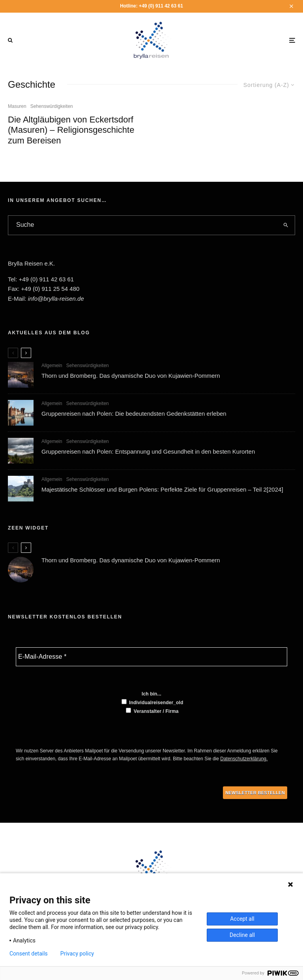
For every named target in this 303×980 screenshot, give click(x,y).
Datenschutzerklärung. (244, 759)
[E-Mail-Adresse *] (151, 657)
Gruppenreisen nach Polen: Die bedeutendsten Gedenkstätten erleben (134, 414)
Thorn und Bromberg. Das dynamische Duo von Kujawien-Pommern (131, 376)
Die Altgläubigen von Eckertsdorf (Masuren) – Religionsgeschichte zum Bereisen (71, 130)
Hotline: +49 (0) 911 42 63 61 (151, 6)
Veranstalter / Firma (152, 711)
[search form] (142, 225)
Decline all (242, 935)
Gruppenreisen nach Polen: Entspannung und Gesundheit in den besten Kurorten (148, 452)
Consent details (29, 954)
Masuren (17, 106)
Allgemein (52, 366)
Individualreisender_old (152, 702)
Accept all (242, 919)
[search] (286, 225)
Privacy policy (77, 954)
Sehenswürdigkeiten (52, 106)
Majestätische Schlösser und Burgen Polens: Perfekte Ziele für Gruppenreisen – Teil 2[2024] (162, 492)
